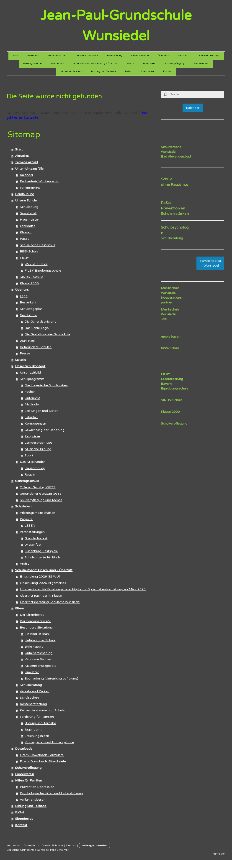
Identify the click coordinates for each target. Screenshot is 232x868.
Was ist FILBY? (36, 264)
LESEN (30, 526)
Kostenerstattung (33, 704)
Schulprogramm (32, 379)
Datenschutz (31, 845)
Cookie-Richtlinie (52, 845)
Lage (24, 296)
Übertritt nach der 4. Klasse (41, 596)
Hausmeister (29, 220)
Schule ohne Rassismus (37, 245)
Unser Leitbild (30, 373)
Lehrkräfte (28, 226)
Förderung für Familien (37, 717)
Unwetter (32, 672)
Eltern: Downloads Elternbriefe (43, 761)
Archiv (24, 564)
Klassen (26, 232)
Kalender (27, 175)
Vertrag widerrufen (95, 845)
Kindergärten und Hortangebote (49, 742)
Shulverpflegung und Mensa (41, 500)
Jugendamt (33, 729)
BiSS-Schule (29, 251)
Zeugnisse (32, 436)
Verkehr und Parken (35, 691)
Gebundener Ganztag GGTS (41, 494)
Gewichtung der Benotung (45, 430)
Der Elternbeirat (32, 615)
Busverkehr (28, 302)
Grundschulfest (36, 538)
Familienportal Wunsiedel (210, 263)
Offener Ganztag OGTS (38, 487)
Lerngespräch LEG (39, 443)
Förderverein (201, 64)
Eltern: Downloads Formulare (42, 755)
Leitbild (182, 56)
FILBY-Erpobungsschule (43, 271)
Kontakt (168, 71)
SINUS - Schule (31, 277)
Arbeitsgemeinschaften (37, 513)
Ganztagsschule (33, 64)
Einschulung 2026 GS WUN (41, 577)
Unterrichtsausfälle (87, 56)
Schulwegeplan (31, 309)
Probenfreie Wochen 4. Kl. (39, 181)
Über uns (163, 56)
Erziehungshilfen (37, 736)
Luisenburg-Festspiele (41, 551)
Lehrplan (31, 417)
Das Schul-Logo (37, 328)
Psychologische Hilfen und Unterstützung (51, 793)
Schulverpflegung (174, 64)
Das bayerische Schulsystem (46, 385)
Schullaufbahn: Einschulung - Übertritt (95, 64)
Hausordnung (35, 468)
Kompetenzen (35, 424)
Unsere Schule (140, 56)
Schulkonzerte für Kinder (43, 557)
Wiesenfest (33, 545)
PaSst (128, 71)
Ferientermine (30, 188)
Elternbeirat (147, 71)
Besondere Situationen (37, 627)
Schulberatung (31, 685)
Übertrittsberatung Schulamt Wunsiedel (50, 602)
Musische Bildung (38, 449)
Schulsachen (29, 698)
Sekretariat (28, 213)
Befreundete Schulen (36, 347)
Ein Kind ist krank (37, 634)
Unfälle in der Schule (40, 640)
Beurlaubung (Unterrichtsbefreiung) (51, 678)
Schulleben (57, 64)
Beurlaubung (115, 56)
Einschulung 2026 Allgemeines (43, 583)
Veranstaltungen (32, 532)
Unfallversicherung (39, 653)
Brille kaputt (34, 647)
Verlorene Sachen (38, 659)
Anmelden (219, 854)
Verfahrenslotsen (33, 800)
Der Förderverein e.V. (35, 621)
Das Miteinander (32, 462)
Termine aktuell (57, 56)
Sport (29, 455)
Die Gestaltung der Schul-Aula (47, 334)
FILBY (24, 258)
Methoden (33, 404)
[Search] (193, 94)
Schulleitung (29, 207)
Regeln (30, 475)
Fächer (30, 392)
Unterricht (32, 398)
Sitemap (71, 845)
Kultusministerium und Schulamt (44, 710)
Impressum (14, 845)
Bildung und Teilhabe (104, 71)
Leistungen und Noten (41, 411)
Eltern (130, 64)
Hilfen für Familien (71, 71)
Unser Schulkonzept (208, 56)
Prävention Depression (37, 787)
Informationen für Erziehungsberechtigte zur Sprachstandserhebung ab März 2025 (83, 589)
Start (16, 56)
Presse (25, 353)
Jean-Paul (27, 341)
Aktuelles (33, 56)
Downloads (149, 64)
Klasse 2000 (29, 283)
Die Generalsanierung (41, 322)
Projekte (26, 519)
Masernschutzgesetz (40, 666)
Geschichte (28, 315)
